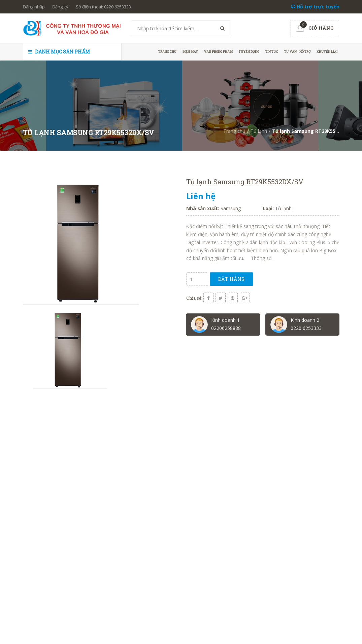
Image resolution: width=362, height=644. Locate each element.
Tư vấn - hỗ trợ (297, 52)
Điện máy (190, 52)
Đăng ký (60, 7)
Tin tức (272, 52)
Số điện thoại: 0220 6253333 (103, 7)
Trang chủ (167, 52)
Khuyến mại (327, 52)
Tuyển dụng (249, 52)
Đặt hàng (232, 279)
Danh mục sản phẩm (59, 52)
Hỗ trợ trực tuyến (315, 7)
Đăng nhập (34, 7)
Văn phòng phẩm (218, 52)
